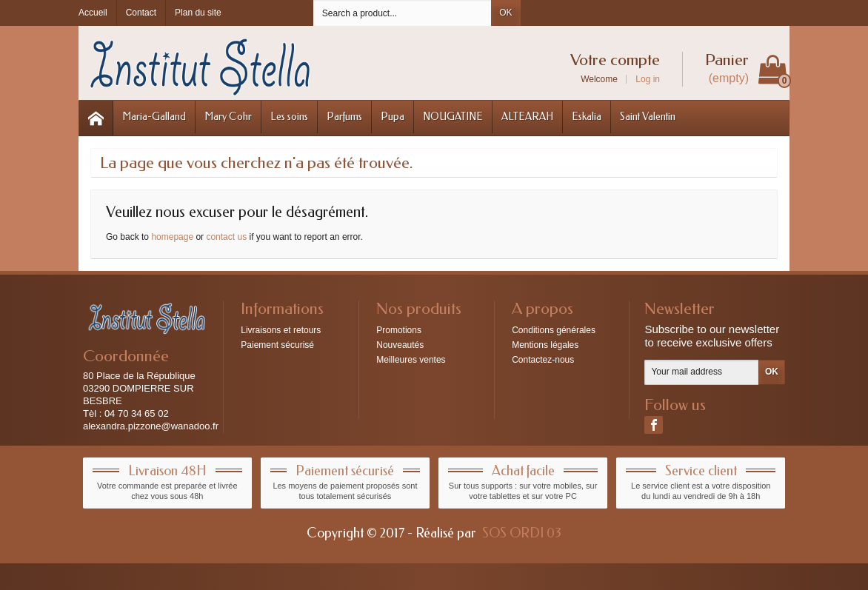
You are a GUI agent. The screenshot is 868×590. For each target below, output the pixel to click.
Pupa (393, 117)
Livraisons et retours (281, 330)
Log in (648, 79)
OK (505, 13)
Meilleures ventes (411, 360)
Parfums (344, 117)
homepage (172, 237)
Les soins (289, 117)
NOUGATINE (453, 117)
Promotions (399, 330)
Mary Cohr (228, 117)
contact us (226, 237)
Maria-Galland (154, 117)
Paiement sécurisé (277, 345)
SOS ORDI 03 (522, 533)
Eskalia (587, 117)
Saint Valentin (648, 117)
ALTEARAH (527, 117)
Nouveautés (400, 345)
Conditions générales (554, 330)
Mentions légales (545, 345)
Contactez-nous (543, 360)
